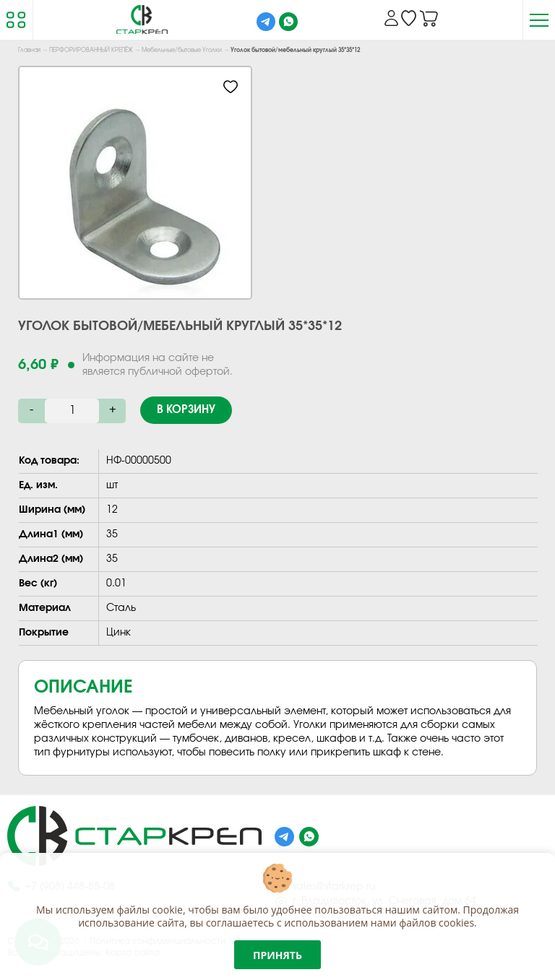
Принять (277, 955)
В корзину (186, 410)
